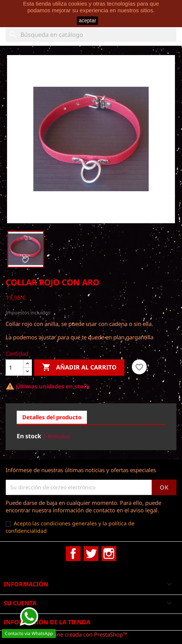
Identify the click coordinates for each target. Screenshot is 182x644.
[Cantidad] (14, 368)
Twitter (91, 554)
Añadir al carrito (79, 368)
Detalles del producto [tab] (52, 417)
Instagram (109, 554)
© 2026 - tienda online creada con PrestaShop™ (66, 634)
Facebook (73, 554)
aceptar (87, 20)
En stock (29, 436)
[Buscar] (91, 35)
